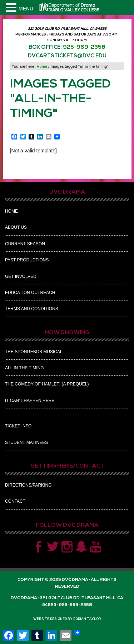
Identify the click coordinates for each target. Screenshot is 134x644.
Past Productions (27, 260)
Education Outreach (30, 293)
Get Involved (21, 276)
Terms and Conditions (32, 309)
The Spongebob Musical (34, 352)
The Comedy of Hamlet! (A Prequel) (47, 384)
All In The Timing (24, 368)
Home (11, 211)
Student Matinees (26, 442)
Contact (15, 501)
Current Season (25, 244)
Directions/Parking (28, 485)
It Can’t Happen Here (30, 401)
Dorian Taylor (87, 619)
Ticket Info (18, 426)
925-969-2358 (84, 48)
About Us (16, 227)
